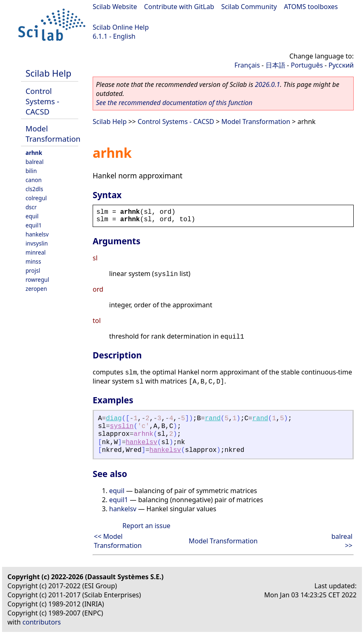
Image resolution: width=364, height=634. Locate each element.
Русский (341, 65)
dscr (31, 207)
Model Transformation (53, 133)
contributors (42, 622)
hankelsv (37, 234)
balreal (35, 162)
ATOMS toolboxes (311, 7)
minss (33, 261)
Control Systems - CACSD (42, 101)
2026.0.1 (267, 84)
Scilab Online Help (121, 27)
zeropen (36, 289)
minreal (36, 252)
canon (34, 180)
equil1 (34, 225)
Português (307, 65)
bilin (31, 171)
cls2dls (34, 189)
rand (212, 419)
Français (247, 65)
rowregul (37, 280)
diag (114, 419)
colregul (36, 198)
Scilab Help (48, 73)
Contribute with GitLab (179, 7)
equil (32, 216)
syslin (122, 426)
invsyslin (37, 243)
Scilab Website (115, 7)
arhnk (34, 153)
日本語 (275, 65)
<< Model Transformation (118, 541)
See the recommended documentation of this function (174, 103)
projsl (33, 270)
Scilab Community (249, 7)
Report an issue (146, 526)
